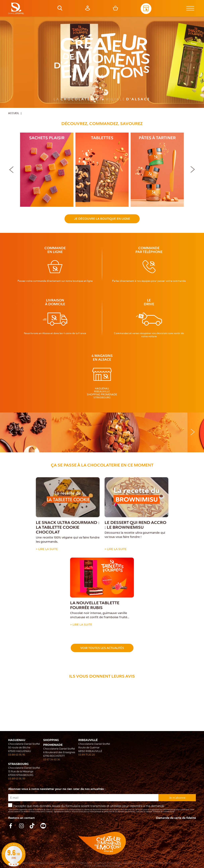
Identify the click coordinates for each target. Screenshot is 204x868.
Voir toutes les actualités (102, 648)
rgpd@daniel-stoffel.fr (62, 812)
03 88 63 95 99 (17, 779)
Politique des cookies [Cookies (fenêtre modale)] (108, 863)
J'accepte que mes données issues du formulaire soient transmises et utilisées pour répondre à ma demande (102, 808)
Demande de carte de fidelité (176, 818)
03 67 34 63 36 (52, 759)
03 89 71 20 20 (87, 755)
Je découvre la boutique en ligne (102, 219)
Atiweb (177, 863)
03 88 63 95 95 (17, 755)
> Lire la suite (47, 549)
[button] (193, 169)
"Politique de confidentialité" (164, 812)
